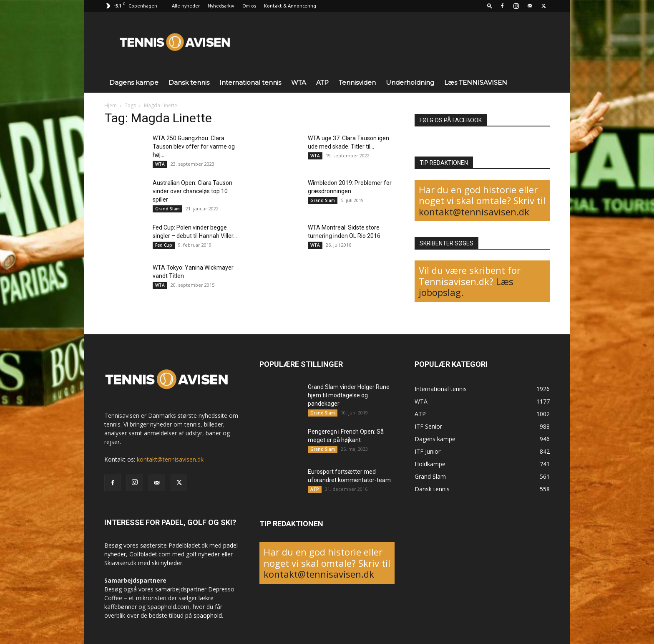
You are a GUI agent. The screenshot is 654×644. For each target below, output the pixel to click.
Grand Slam (167, 209)
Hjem (111, 105)
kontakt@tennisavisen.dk (474, 212)
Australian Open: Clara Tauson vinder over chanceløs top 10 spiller (192, 191)
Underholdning (410, 82)
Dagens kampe (134, 82)
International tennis (250, 82)
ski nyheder (167, 563)
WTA (299, 82)
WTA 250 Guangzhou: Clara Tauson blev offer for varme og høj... (194, 146)
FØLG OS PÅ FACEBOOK (451, 120)
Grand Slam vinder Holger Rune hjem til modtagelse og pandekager (349, 395)
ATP (322, 82)
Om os (249, 6)
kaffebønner (121, 607)
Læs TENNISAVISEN (476, 82)
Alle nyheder (186, 6)
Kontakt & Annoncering (290, 6)
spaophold (208, 615)
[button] (490, 6)
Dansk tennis (189, 82)
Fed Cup (164, 245)
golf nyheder (203, 554)
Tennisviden (357, 82)
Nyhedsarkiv (221, 6)
